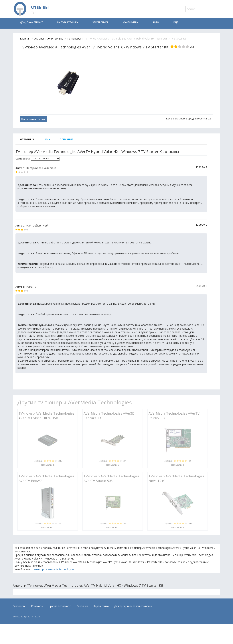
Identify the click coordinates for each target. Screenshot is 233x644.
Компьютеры (131, 22)
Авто (156, 22)
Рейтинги (82, 606)
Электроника (100, 22)
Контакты (37, 606)
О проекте (19, 606)
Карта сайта (101, 606)
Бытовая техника (68, 22)
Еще (176, 22)
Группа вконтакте (60, 606)
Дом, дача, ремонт (31, 22)
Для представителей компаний (133, 606)
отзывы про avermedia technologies (52, 569)
